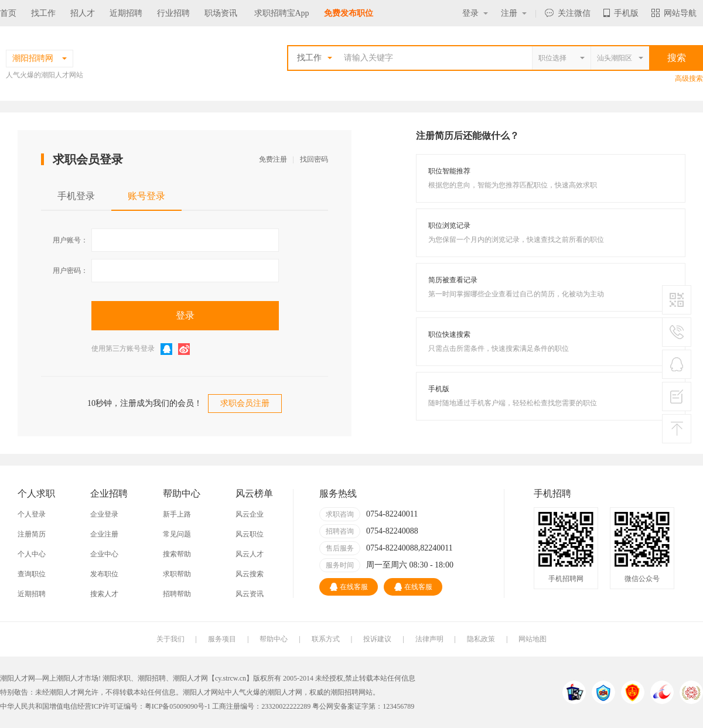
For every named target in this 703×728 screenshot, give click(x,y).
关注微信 (568, 13)
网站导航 (674, 13)
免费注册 (273, 159)
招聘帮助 (177, 594)
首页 (8, 13)
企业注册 (104, 534)
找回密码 (314, 159)
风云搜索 (250, 574)
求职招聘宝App (282, 13)
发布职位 (104, 574)
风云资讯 (250, 594)
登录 (475, 13)
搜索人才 (104, 594)
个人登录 (32, 514)
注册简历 (32, 534)
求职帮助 (177, 574)
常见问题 (177, 534)
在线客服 (349, 587)
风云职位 (250, 534)
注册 (514, 13)
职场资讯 (221, 13)
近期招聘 (126, 13)
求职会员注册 (245, 403)
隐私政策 (481, 639)
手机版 (621, 13)
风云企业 (250, 514)
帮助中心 (274, 639)
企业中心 (104, 554)
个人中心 (32, 554)
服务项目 (222, 639)
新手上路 (177, 514)
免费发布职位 (349, 13)
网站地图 (533, 639)
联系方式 (326, 639)
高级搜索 (689, 78)
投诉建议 (377, 639)
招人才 (83, 13)
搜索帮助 (177, 554)
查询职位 (32, 574)
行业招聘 (173, 13)
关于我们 (170, 639)
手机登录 (76, 196)
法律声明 (429, 639)
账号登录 (146, 196)
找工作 (43, 13)
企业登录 (104, 514)
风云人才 (250, 554)
